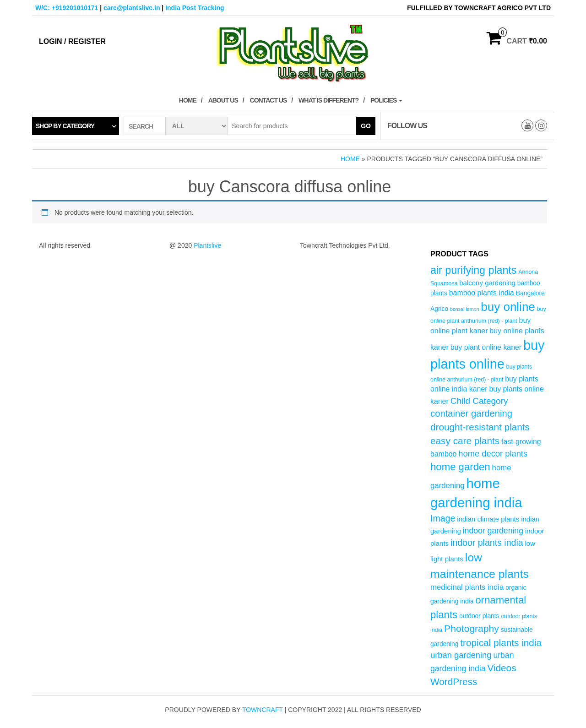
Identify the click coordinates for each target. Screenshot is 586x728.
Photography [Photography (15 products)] (472, 628)
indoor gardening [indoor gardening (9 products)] (493, 531)
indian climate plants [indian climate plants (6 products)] (488, 519)
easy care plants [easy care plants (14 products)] (465, 441)
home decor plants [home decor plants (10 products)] (493, 454)
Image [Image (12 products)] (443, 518)
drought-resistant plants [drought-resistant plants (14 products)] (480, 427)
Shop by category (65, 126)
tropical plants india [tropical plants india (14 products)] (501, 643)
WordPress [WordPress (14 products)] (454, 682)
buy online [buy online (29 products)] (508, 307)
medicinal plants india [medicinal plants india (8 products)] (467, 587)
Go (366, 126)
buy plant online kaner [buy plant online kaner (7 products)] (486, 347)
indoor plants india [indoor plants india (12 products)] (487, 543)
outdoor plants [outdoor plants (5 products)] (479, 616)
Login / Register (72, 41)
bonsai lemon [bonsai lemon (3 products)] (464, 309)
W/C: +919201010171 (67, 8)
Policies (386, 100)
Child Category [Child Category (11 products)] (479, 401)
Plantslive (207, 245)
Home (188, 100)
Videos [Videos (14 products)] (502, 668)
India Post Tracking (195, 8)
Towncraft (263, 710)
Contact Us (269, 100)
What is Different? (328, 100)
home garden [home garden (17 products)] (460, 467)
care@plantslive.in (132, 8)
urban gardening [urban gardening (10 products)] (461, 655)
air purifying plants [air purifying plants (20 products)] (473, 270)
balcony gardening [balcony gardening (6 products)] (487, 283)
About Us (223, 100)
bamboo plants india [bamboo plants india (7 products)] (482, 293)
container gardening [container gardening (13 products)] (471, 413)
